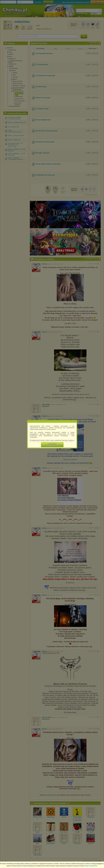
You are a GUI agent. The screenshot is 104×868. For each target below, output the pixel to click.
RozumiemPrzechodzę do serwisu (52, 445)
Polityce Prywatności (91, 866)
